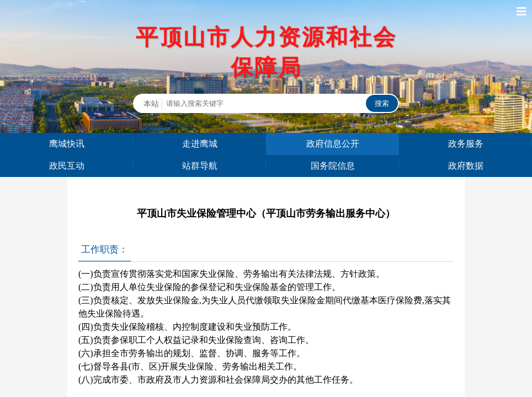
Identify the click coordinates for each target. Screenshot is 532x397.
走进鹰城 (200, 144)
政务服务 (466, 144)
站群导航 (200, 166)
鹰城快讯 (67, 144)
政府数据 (466, 166)
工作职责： (105, 250)
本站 (151, 104)
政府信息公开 (333, 144)
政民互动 (67, 166)
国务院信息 (333, 166)
